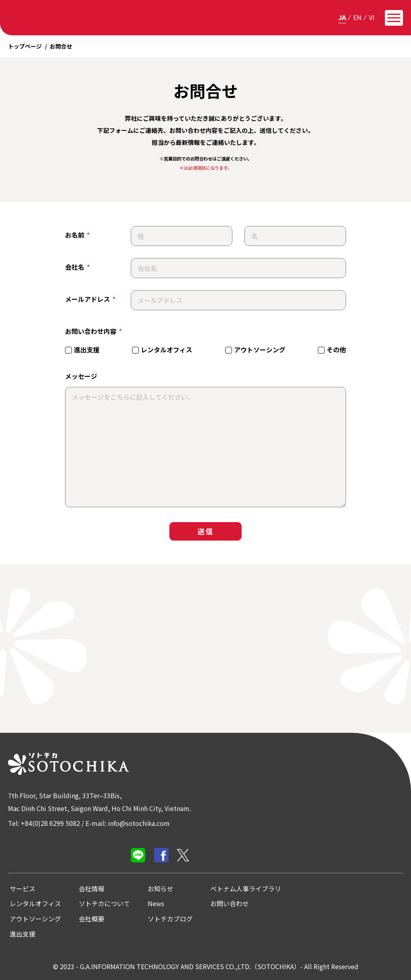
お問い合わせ (230, 903)
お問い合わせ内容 (94, 331)
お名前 (77, 235)
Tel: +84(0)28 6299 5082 (44, 823)
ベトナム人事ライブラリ (246, 889)
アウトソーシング (35, 919)
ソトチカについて (104, 903)
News (156, 903)
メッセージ (81, 376)
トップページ (25, 46)
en (357, 17)
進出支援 (22, 934)
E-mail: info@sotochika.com (128, 823)
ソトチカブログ (170, 919)
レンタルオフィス (35, 903)
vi (372, 17)
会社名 (77, 267)
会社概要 (92, 919)
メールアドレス (90, 299)
